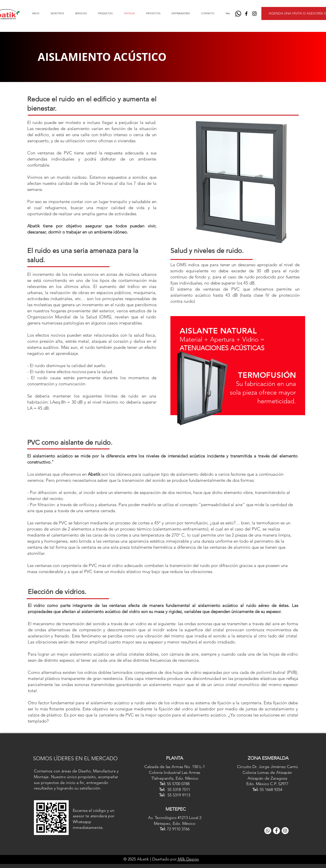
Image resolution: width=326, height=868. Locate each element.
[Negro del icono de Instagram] (254, 14)
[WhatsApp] (238, 14)
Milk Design (188, 859)
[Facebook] (276, 831)
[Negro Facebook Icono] (246, 14)
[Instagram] (285, 831)
